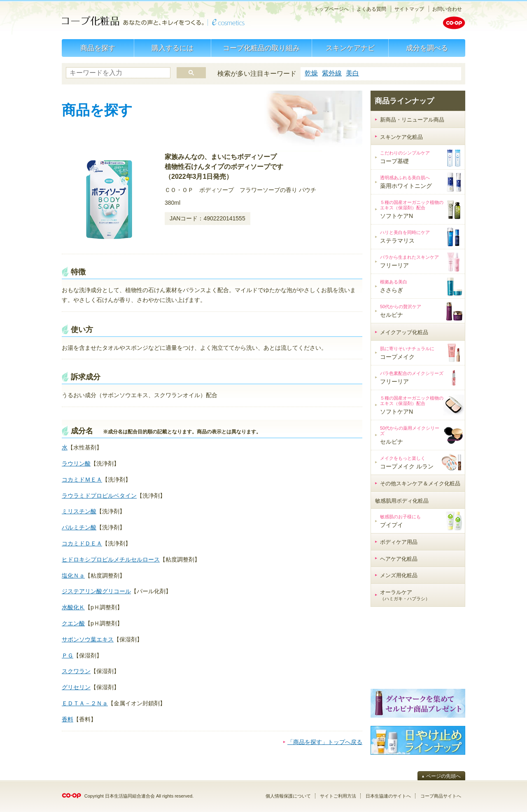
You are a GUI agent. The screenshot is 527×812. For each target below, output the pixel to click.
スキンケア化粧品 (401, 137)
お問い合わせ (447, 9)
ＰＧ (68, 655)
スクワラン (76, 671)
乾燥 (311, 73)
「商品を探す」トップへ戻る (325, 742)
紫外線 (332, 73)
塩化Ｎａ (73, 576)
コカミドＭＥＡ (82, 480)
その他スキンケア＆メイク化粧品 (420, 483)
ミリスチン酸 (79, 511)
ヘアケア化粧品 (399, 559)
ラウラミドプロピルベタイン (99, 496)
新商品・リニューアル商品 (412, 120)
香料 (68, 719)
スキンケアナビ (350, 48)
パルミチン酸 (79, 527)
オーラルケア (405, 595)
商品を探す (98, 48)
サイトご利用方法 (338, 796)
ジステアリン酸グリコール (96, 591)
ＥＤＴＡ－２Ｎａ (85, 703)
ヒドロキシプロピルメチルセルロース (111, 559)
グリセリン (76, 687)
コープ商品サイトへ (441, 796)
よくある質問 (371, 9)
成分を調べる (427, 48)
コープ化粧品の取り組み (261, 48)
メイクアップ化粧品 (404, 332)
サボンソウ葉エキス (88, 639)
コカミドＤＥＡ (82, 543)
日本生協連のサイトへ (388, 796)
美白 (352, 73)
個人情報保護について (288, 796)
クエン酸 (73, 623)
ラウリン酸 (76, 463)
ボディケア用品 (399, 542)
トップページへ (331, 9)
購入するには (173, 48)
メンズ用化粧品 (399, 575)
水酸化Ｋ (73, 607)
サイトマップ (409, 9)
